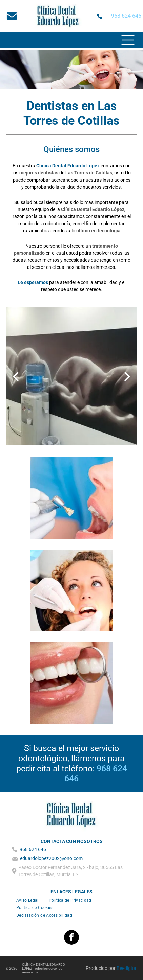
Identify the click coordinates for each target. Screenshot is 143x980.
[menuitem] (27, 900)
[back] (16, 376)
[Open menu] (128, 40)
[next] (127, 376)
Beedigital (127, 968)
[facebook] (71, 938)
